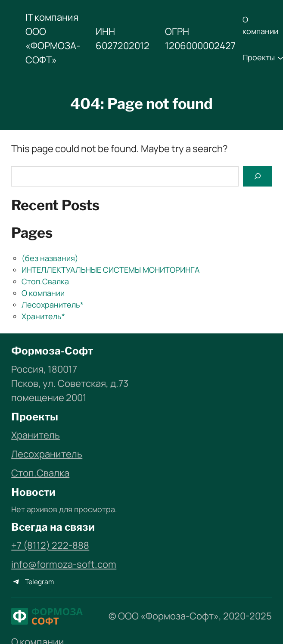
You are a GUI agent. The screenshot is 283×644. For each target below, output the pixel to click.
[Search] (257, 176)
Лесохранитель (47, 454)
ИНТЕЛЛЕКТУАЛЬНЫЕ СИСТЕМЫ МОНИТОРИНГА (110, 270)
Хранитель (36, 435)
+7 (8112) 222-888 (50, 545)
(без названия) (50, 258)
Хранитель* (43, 316)
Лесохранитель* (53, 305)
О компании (43, 293)
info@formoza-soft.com (64, 564)
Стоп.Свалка (45, 281)
